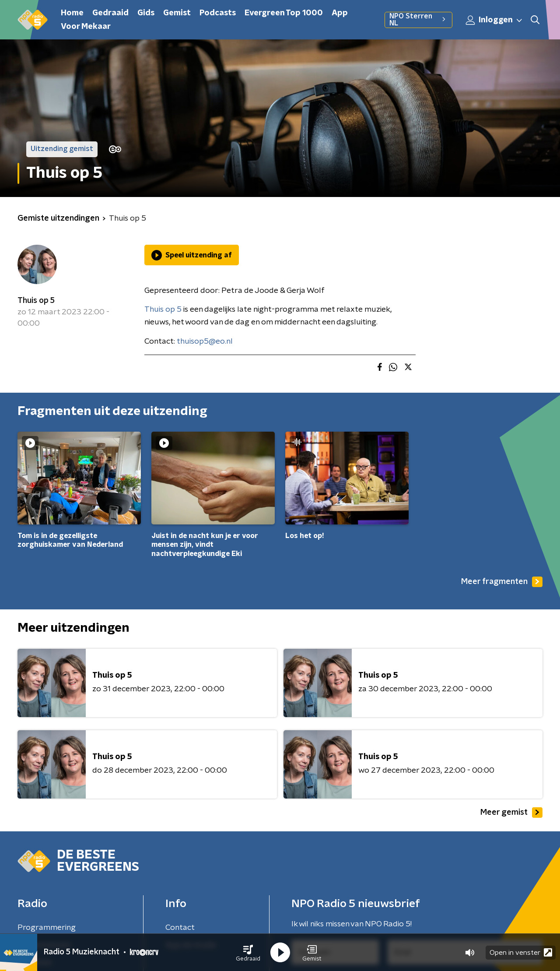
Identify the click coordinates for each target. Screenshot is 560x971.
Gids (146, 13)
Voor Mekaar (86, 27)
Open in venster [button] (521, 952)
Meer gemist (511, 813)
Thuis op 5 (36, 301)
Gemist (177, 13)
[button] (248, 953)
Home (72, 13)
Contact (180, 928)
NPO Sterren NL (418, 20)
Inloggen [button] (494, 20)
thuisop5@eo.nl (205, 341)
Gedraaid (110, 13)
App (340, 13)
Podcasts (218, 13)
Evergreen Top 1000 (284, 13)
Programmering (47, 928)
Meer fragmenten (502, 582)
